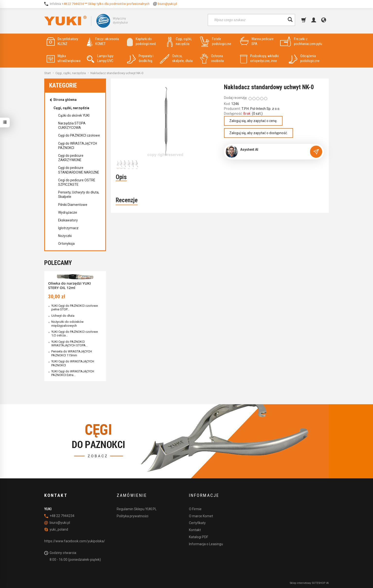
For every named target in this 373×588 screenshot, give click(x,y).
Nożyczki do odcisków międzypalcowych (67, 324)
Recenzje (127, 200)
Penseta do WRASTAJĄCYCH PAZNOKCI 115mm (72, 353)
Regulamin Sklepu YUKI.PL (137, 509)
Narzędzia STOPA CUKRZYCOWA (72, 125)
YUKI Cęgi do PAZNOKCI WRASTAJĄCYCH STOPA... (70, 343)
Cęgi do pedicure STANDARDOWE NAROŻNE (79, 170)
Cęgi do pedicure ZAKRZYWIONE (71, 158)
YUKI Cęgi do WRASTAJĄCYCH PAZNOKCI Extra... (73, 373)
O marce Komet (201, 516)
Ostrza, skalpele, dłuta (176, 58)
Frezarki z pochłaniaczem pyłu (301, 41)
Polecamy (58, 263)
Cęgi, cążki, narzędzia (179, 41)
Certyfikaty (197, 523)
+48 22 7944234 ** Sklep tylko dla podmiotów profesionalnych (106, 4)
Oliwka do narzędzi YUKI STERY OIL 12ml (69, 285)
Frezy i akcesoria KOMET (103, 41)
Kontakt (195, 530)
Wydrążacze (68, 212)
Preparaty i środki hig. (140, 58)
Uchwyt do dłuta (63, 316)
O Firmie (195, 509)
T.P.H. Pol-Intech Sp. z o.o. (261, 109)
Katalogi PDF (199, 537)
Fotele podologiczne (216, 41)
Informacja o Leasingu (206, 544)
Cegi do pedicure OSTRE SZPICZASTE (77, 182)
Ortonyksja (66, 244)
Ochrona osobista (212, 58)
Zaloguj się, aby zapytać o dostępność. (258, 133)
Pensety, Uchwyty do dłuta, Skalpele (79, 194)
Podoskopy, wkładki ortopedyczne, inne (259, 58)
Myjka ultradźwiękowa (64, 58)
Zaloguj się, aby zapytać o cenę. (253, 121)
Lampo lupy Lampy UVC (100, 58)
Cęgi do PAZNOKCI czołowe (79, 135)
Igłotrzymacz (68, 228)
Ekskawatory (68, 220)
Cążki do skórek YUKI (74, 115)
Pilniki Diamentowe (73, 205)
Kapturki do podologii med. (142, 41)
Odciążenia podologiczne (304, 58)
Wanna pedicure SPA (257, 41)
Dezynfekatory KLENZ (62, 41)
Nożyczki (65, 236)
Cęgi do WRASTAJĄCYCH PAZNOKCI (78, 146)
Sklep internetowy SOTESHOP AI (309, 583)
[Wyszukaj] (290, 20)
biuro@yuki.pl (167, 4)
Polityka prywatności (133, 516)
